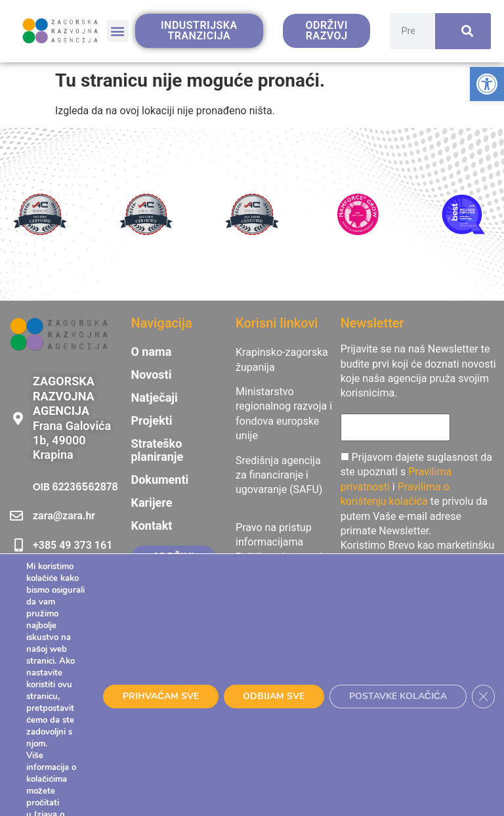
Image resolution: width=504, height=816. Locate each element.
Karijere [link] (151, 503)
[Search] (463, 31)
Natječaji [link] (154, 398)
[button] (118, 31)
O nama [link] (151, 352)
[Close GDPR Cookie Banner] (484, 697)
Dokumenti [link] (159, 480)
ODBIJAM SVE (274, 696)
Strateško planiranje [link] (157, 450)
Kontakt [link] (151, 526)
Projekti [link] (151, 421)
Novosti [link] (151, 375)
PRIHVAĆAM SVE (160, 696)
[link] (487, 84)
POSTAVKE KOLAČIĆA (398, 696)
